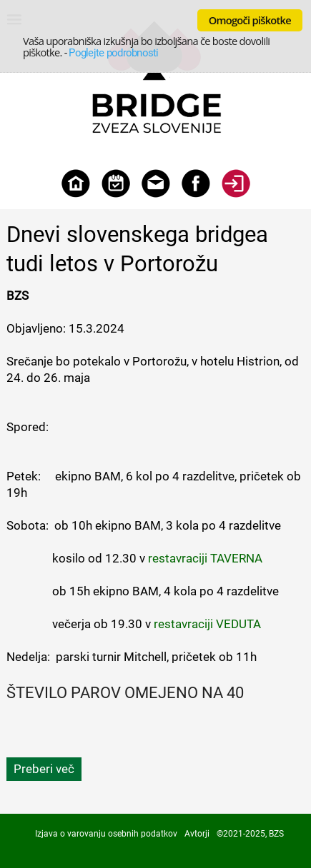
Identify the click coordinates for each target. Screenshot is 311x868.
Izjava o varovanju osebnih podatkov (106, 834)
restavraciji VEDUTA (207, 624)
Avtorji (197, 834)
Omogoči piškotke (250, 20)
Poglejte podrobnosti (113, 53)
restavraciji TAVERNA (205, 558)
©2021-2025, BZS (250, 834)
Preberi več (44, 769)
